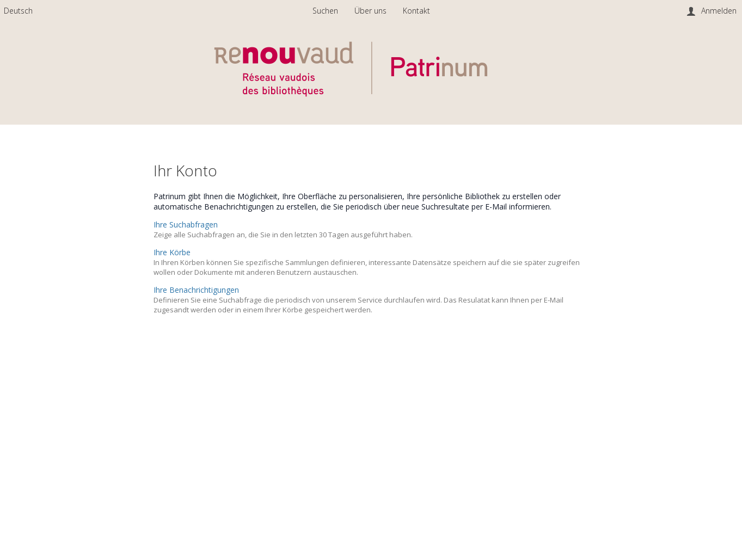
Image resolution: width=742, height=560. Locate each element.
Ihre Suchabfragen (186, 224)
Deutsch (18, 11)
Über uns (372, 11)
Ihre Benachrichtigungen (196, 290)
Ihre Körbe (172, 252)
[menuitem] (18, 11)
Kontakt (416, 11)
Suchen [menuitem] (325, 11)
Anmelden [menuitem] (719, 11)
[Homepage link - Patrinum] (371, 107)
